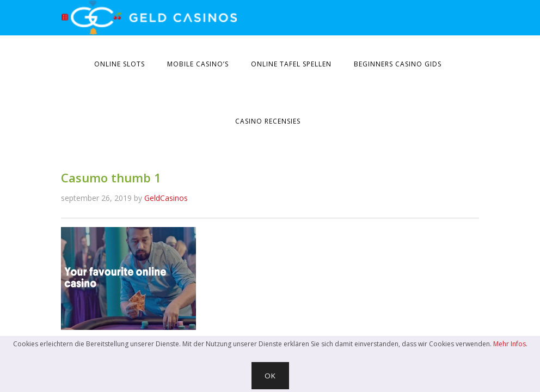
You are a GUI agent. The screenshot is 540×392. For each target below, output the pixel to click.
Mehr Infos (510, 344)
